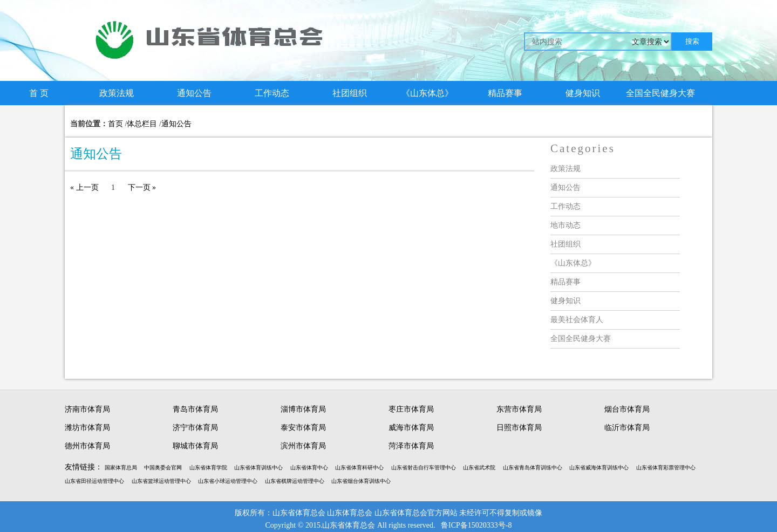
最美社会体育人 (577, 320)
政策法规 (117, 93)
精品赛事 (505, 93)
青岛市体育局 (195, 409)
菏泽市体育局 (411, 446)
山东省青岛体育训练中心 (533, 468)
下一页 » (142, 187)
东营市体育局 (519, 409)
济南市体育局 (87, 409)
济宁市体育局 (195, 428)
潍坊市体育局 (87, 428)
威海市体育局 (411, 428)
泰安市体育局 (303, 428)
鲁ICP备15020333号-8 (476, 525)
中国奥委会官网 (163, 468)
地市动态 (565, 225)
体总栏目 (142, 124)
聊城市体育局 (195, 446)
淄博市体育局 (303, 409)
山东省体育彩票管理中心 (666, 468)
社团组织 (350, 93)
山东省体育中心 (309, 468)
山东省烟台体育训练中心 (361, 481)
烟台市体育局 (627, 409)
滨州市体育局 (303, 446)
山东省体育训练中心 (258, 468)
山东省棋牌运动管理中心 (295, 481)
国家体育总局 (121, 468)
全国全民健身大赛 (660, 93)
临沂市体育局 (627, 428)
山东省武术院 (479, 468)
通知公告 (194, 93)
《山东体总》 (427, 93)
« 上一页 (84, 187)
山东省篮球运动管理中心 (161, 481)
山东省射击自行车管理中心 (424, 468)
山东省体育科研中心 (359, 468)
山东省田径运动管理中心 (94, 481)
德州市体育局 (87, 446)
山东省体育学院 (208, 468)
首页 (115, 124)
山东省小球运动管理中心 (228, 481)
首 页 (39, 93)
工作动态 (272, 93)
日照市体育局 (519, 428)
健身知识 (583, 93)
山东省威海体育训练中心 (599, 468)
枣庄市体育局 (411, 409)
